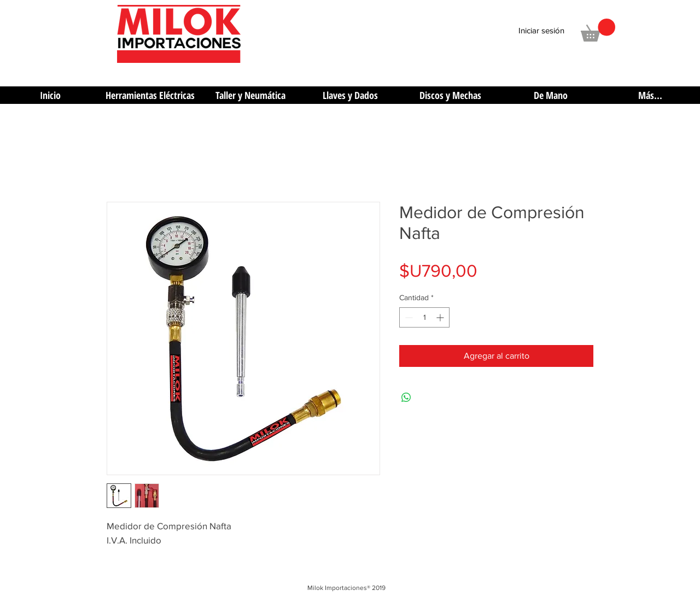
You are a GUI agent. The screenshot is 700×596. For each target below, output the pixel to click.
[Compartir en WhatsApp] (406, 398)
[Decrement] (408, 317)
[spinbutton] (424, 317)
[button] (598, 30)
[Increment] (441, 317)
